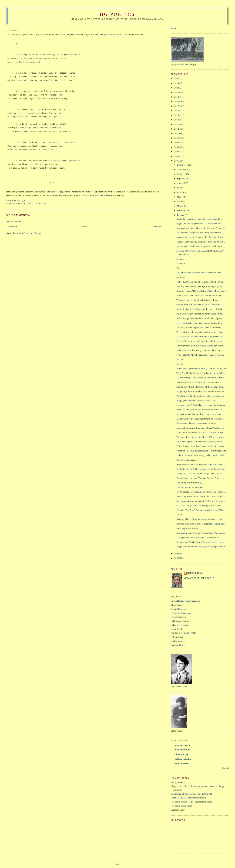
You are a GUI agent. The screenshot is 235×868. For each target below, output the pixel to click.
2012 (177, 129)
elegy (31, 204)
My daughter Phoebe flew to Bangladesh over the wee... (202, 542)
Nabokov (41, 204)
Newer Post (12, 227)
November (182, 169)
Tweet (174, 28)
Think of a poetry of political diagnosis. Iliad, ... (198, 300)
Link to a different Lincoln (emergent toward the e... (200, 419)
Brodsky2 (21, 204)
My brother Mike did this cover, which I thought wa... (201, 469)
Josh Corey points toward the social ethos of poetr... (200, 318)
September (182, 178)
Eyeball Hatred (182, 763)
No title (180, 359)
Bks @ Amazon (178, 782)
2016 (177, 111)
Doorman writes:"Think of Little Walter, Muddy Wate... (202, 291)
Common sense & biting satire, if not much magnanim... (202, 451)
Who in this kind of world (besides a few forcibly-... (200, 295)
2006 (177, 156)
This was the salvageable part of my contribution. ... (200, 233)
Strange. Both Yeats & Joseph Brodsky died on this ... (201, 242)
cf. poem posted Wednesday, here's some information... (202, 405)
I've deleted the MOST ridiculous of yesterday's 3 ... (200, 355)
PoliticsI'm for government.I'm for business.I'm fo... (200, 314)
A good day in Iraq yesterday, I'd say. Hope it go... (199, 223)
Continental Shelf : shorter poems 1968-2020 (191, 794)
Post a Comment (14, 222)
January (181, 215)
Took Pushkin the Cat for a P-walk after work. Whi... (201, 373)
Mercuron (181, 263)
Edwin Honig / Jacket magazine (185, 601)
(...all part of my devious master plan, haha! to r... (199, 505)
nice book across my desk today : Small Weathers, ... (200, 428)
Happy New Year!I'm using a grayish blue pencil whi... (201, 547)
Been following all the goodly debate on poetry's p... (200, 332)
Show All (225, 768)
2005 (177, 161)
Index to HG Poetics (180, 625)
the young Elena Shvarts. (188, 528)
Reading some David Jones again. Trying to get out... (201, 286)
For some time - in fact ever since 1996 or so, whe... (200, 437)
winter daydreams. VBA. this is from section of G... (200, 496)
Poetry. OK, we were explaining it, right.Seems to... (200, 341)
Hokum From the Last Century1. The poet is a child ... (201, 455)
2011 (177, 133)
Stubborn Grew (178, 810)
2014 (177, 120)
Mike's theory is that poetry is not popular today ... (199, 350)
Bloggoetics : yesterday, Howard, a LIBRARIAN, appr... (202, 369)
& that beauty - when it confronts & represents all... (200, 337)
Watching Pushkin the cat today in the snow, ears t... (200, 396)
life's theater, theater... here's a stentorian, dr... (197, 423)
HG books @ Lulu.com (182, 806)
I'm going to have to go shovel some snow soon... (199, 327)
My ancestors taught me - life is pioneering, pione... (200, 414)
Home (84, 227)
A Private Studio (183, 750)
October (181, 174)
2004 (177, 553)
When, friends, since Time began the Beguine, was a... (201, 446)
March (180, 206)
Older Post (157, 227)
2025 (177, 79)
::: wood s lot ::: (182, 745)
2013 (177, 124)
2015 (177, 115)
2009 (177, 143)
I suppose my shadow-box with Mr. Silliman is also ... (201, 432)
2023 (177, 88)
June (179, 192)
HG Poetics (117, 14)
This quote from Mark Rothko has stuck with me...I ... (201, 273)
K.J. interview (177, 637)
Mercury (180, 259)
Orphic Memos (178, 641)
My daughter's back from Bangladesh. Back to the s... (201, 246)
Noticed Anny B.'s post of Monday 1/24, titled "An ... (201, 282)
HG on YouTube (178, 617)
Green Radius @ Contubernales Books (188, 798)
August (181, 183)
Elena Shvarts (177, 605)
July (179, 188)
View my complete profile (199, 578)
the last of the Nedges (186, 460)
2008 (177, 147)
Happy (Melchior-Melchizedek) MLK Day (196, 400)
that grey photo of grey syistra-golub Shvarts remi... (200, 519)
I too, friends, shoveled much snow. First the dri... (199, 323)
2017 (177, 106)
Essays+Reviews (179, 609)
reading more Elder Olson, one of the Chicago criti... (200, 387)
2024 (177, 83)
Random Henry (178, 645)
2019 (177, 97)
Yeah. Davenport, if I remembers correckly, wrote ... (200, 442)
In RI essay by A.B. (180, 621)
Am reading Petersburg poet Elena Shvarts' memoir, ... (201, 533)
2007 (177, 152)
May (179, 197)
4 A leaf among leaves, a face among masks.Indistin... (201, 378)
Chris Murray (181, 754)
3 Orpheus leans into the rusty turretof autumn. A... (200, 382)
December (182, 165)
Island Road (176, 629)
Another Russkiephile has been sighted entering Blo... (201, 524)
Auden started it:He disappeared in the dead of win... (200, 237)
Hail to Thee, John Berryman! (190, 487)
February (181, 210)
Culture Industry (183, 759)
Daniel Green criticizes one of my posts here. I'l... (199, 219)
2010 (177, 138)
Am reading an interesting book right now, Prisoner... (201, 228)
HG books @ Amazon (181, 613)
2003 (177, 558)
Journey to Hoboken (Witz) (183, 633)
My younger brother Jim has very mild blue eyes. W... (201, 391)
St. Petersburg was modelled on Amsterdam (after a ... (201, 492)
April (180, 201)
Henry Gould (195, 573)
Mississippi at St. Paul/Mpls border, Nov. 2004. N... (200, 309)
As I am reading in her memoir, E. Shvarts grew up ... (201, 501)
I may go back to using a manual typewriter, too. (199, 537)
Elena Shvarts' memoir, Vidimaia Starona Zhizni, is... (201, 478)
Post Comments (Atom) (30, 233)
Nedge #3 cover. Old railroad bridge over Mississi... (200, 474)
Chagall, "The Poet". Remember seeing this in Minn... (201, 510)
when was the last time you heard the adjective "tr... (200, 410)
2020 (177, 92)
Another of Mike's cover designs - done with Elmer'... (201, 464)
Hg (178, 268)
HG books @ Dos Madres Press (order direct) (192, 802)
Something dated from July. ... (190, 483)
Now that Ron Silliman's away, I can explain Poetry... (201, 346)
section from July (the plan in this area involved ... (199, 305)
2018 (177, 101)
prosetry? (181, 277)
